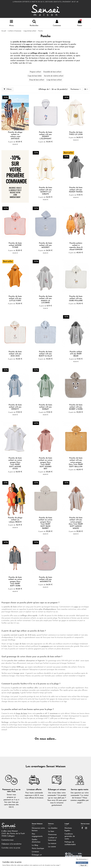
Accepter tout (82, 863)
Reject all (83, 865)
